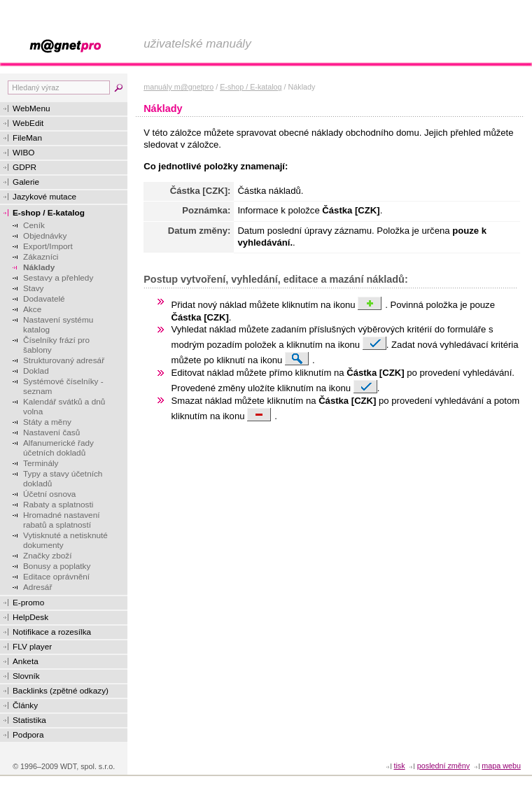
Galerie (26, 182)
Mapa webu (501, 766)
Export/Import (48, 246)
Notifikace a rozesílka (52, 632)
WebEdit (28, 123)
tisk (399, 766)
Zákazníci (41, 257)
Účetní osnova (49, 494)
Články (25, 705)
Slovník (26, 676)
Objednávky (45, 236)
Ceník (34, 225)
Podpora (28, 735)
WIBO (23, 153)
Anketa (26, 661)
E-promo (28, 603)
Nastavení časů (51, 432)
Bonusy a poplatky (57, 566)
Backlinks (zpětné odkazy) (61, 691)
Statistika (29, 720)
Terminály (41, 463)
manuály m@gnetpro (178, 87)
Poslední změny (443, 766)
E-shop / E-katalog (49, 213)
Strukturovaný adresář (64, 360)
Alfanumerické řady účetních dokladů (58, 448)
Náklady (39, 267)
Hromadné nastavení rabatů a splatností (62, 520)
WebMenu (31, 108)
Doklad (36, 371)
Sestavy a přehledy (58, 278)
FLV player (32, 647)
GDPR (24, 167)
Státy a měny (47, 422)
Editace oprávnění (56, 577)
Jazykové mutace (44, 197)
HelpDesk (30, 617)
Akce (32, 309)
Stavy (34, 288)
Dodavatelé (44, 299)
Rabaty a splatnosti (58, 505)
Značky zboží (48, 556)
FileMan (27, 138)
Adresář (37, 587)
